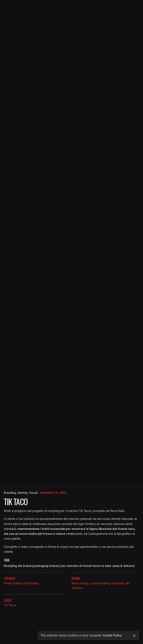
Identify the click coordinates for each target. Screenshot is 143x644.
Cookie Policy (112, 635)
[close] (134, 636)
